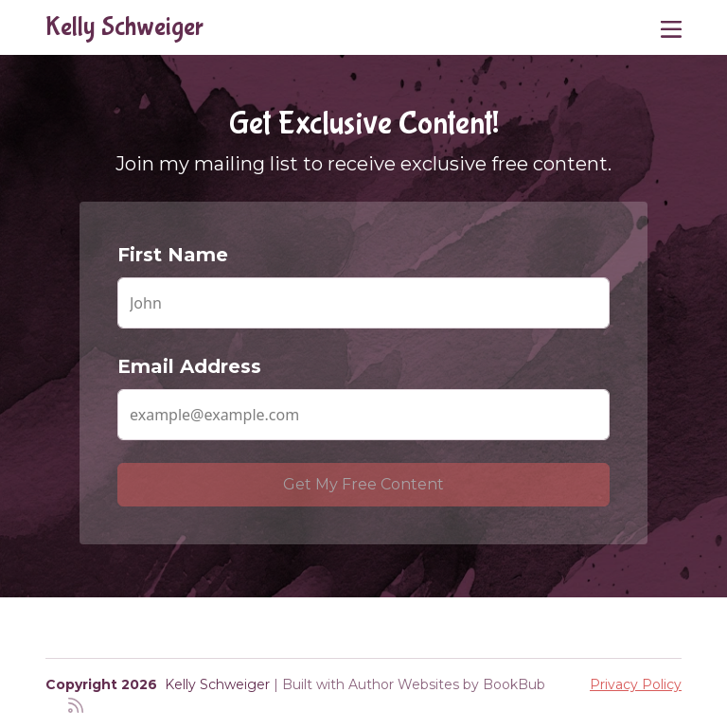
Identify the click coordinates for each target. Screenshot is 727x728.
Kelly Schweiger (124, 27)
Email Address (189, 366)
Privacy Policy (636, 684)
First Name (173, 255)
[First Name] (363, 303)
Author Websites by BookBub (447, 684)
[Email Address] (363, 415)
